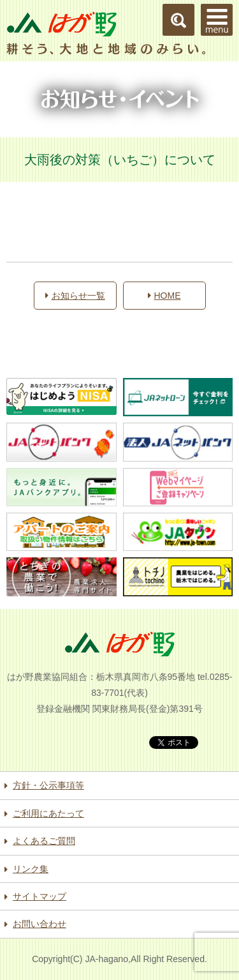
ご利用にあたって (48, 813)
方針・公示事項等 (48, 785)
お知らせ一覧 (75, 296)
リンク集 (31, 869)
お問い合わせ (40, 924)
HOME (164, 296)
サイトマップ (40, 896)
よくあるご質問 (44, 841)
